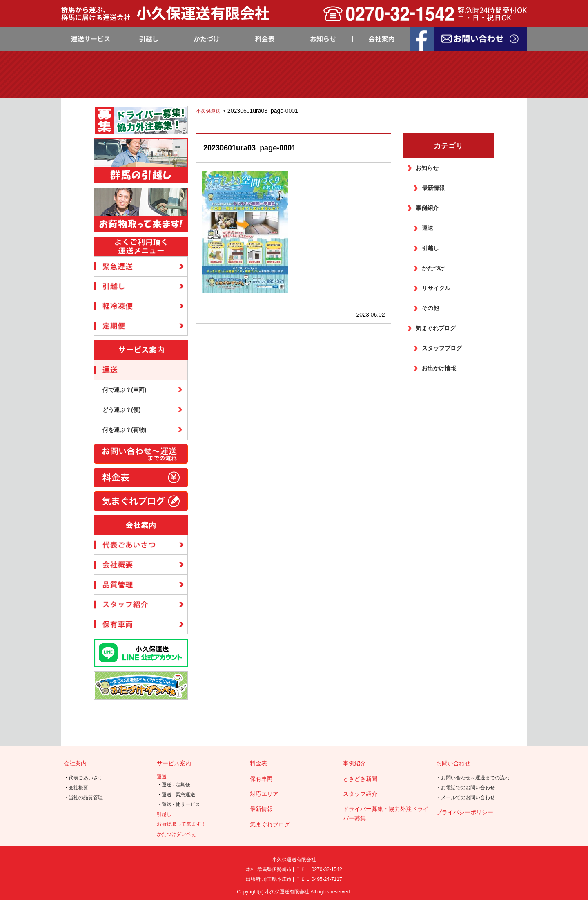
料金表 (258, 763)
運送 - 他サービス (181, 804)
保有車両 (261, 779)
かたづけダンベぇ (176, 834)
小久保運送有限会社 (287, 892)
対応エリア (264, 794)
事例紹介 (427, 208)
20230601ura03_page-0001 (249, 148)
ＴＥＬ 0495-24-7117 (319, 879)
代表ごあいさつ (86, 778)
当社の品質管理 (86, 797)
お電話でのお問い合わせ (468, 788)
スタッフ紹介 (360, 794)
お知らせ (427, 168)
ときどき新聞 (360, 779)
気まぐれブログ (436, 328)
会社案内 (75, 763)
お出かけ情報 (439, 368)
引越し (430, 248)
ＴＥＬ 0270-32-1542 (319, 869)
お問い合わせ (453, 763)
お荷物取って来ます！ (181, 824)
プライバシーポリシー (465, 812)
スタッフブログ (442, 348)
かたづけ (433, 268)
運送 (428, 228)
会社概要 (78, 788)
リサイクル (436, 288)
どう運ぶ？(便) (121, 410)
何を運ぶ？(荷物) (124, 430)
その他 (430, 308)
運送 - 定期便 (176, 785)
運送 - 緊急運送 (179, 795)
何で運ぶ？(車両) (124, 390)
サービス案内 (174, 763)
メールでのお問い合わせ (468, 797)
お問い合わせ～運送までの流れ (475, 778)
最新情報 (433, 188)
